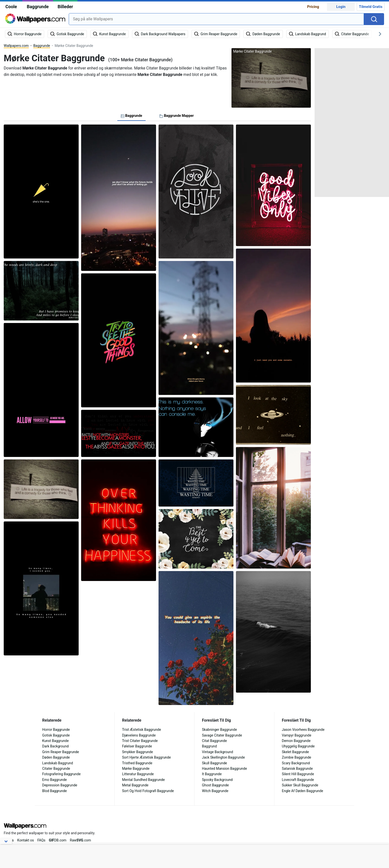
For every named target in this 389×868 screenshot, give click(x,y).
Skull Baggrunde (214, 763)
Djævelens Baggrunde (139, 735)
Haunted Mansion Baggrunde (224, 769)
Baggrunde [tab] (131, 116)
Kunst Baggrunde (55, 741)
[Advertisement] (352, 123)
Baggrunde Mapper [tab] (177, 116)
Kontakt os (26, 840)
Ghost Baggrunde (215, 785)
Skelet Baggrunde (295, 752)
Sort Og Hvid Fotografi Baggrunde (148, 791)
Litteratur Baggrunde (138, 774)
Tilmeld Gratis (371, 7)
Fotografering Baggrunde (61, 774)
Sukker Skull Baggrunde (300, 785)
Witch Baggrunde (215, 791)
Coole (11, 7)
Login (341, 7)
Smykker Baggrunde (137, 752)
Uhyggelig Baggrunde (298, 746)
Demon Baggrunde (296, 741)
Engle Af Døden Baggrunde (303, 791)
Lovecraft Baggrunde (298, 780)
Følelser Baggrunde (137, 746)
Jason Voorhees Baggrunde (303, 730)
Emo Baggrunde (54, 780)
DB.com (58, 840)
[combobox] (216, 19)
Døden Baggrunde (56, 757)
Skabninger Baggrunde (219, 730)
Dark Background (55, 746)
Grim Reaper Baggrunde (61, 752)
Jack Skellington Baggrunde (223, 757)
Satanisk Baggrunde (297, 769)
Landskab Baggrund (58, 763)
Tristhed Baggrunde (137, 763)
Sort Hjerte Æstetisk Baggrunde (146, 757)
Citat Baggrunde (214, 741)
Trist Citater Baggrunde (140, 741)
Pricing (313, 7)
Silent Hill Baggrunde (298, 774)
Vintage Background (217, 752)
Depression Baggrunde (60, 785)
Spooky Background (217, 780)
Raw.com (81, 840)
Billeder (65, 7)
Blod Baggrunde (54, 791)
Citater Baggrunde (56, 769)
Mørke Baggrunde (136, 769)
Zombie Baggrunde (296, 757)
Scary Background (296, 763)
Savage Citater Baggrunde (222, 735)
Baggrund (209, 746)
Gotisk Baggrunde (56, 735)
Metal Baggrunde (135, 785)
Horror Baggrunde (56, 730)
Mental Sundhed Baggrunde (143, 780)
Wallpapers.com (16, 46)
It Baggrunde (212, 774)
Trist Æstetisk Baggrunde (142, 730)
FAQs (41, 840)
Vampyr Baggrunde (297, 735)
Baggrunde (38, 7)
